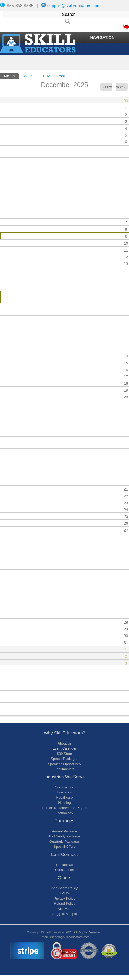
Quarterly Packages (64, 841)
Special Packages (64, 759)
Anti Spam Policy (64, 888)
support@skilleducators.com (74, 6)
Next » (121, 87)
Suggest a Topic (64, 914)
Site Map (64, 909)
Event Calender (64, 748)
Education (64, 792)
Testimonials (64, 769)
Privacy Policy (65, 898)
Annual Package (65, 831)
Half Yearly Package (64, 836)
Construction (65, 787)
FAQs (65, 893)
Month (11, 76)
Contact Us (64, 865)
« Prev (107, 87)
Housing (64, 803)
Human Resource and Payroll (64, 808)
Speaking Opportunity (64, 764)
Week (29, 76)
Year (63, 76)
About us (64, 743)
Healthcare (65, 798)
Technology (64, 813)
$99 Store (64, 754)
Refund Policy (64, 903)
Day (46, 76)
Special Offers (64, 847)
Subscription (64, 870)
